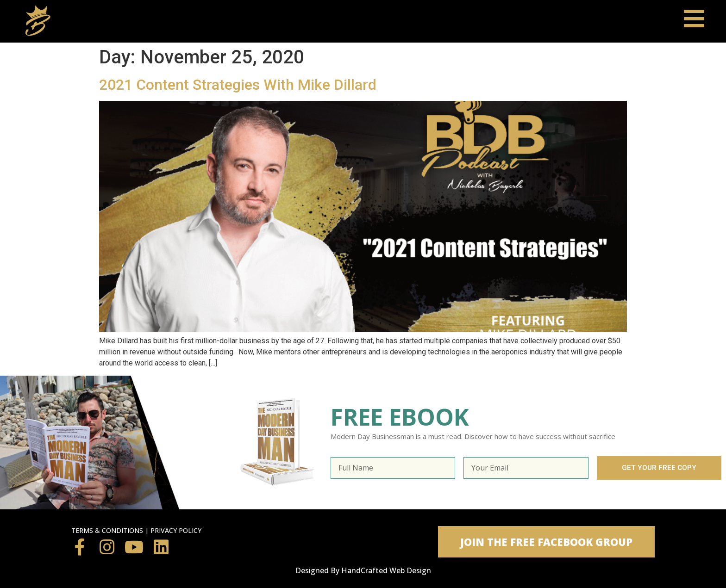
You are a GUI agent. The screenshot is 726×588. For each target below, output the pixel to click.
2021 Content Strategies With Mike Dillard (238, 85)
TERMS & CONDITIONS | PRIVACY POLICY (136, 530)
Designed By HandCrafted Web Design (363, 570)
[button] (546, 542)
